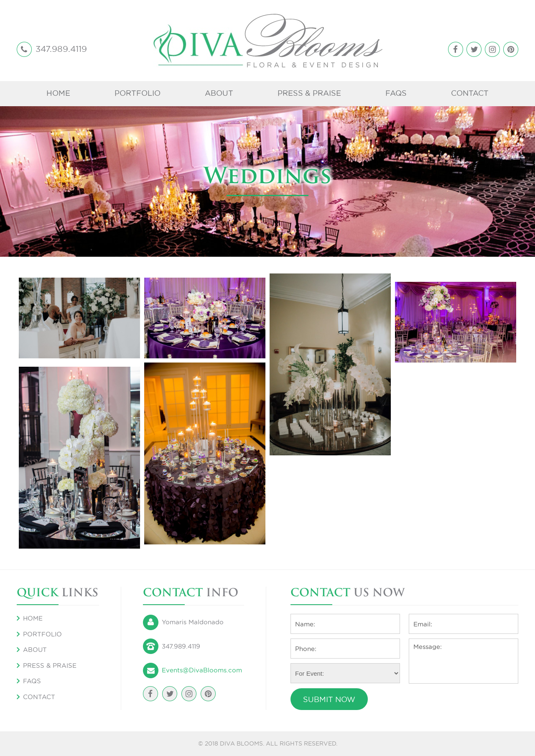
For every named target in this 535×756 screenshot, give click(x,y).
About (219, 93)
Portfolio (138, 93)
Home (58, 93)
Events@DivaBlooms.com (202, 670)
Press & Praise (309, 93)
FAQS (396, 93)
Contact (470, 93)
